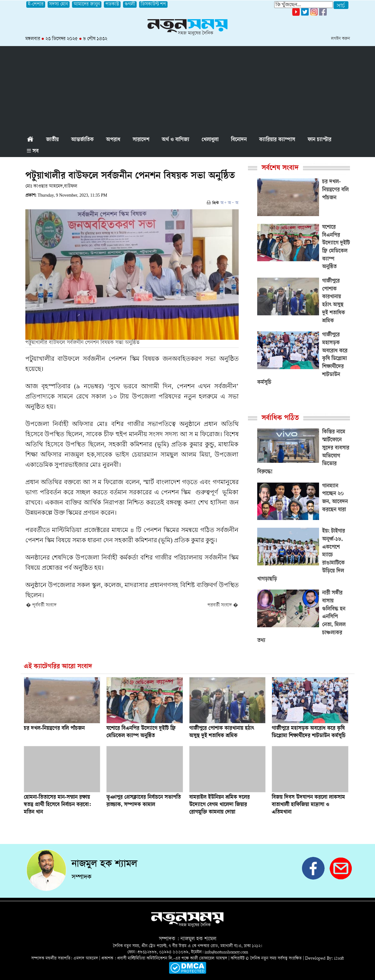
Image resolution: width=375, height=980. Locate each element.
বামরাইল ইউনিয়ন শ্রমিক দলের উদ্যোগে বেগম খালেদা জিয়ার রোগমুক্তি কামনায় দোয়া (219, 805)
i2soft (339, 959)
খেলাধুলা (210, 140)
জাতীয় (52, 140)
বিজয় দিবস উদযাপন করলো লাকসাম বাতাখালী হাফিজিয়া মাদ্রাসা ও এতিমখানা (308, 805)
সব (33, 151)
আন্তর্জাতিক (82, 140)
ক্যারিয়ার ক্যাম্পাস (277, 140)
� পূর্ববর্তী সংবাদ (41, 605)
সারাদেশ (141, 140)
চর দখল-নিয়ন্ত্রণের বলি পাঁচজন (54, 729)
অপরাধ (113, 140)
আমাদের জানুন (87, 4)
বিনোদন (239, 140)
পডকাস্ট (112, 4)
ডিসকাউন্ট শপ (153, 4)
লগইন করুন (341, 39)
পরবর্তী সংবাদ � (223, 605)
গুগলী (130, 4)
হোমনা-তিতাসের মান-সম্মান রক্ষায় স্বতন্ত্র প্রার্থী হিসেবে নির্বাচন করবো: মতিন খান (57, 805)
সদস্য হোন (59, 4)
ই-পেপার (36, 4)
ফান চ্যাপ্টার (320, 140)
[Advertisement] (188, 89)
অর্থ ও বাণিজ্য (175, 140)
